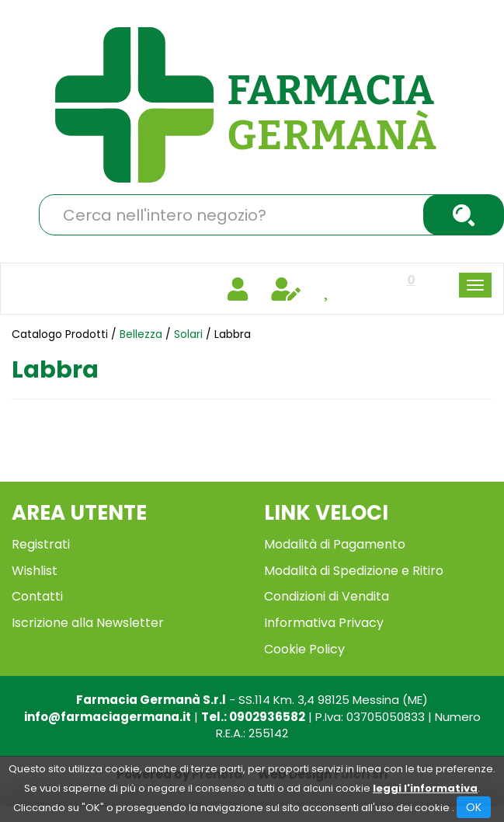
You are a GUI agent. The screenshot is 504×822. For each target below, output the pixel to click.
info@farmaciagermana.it (108, 717)
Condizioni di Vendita (327, 596)
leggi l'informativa (425, 788)
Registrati (41, 544)
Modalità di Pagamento (335, 544)
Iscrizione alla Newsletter (88, 623)
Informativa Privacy (324, 623)
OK (474, 807)
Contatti (37, 596)
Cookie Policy (304, 649)
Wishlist (35, 571)
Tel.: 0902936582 (253, 717)
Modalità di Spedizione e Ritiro (354, 571)
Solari (188, 334)
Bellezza (141, 334)
